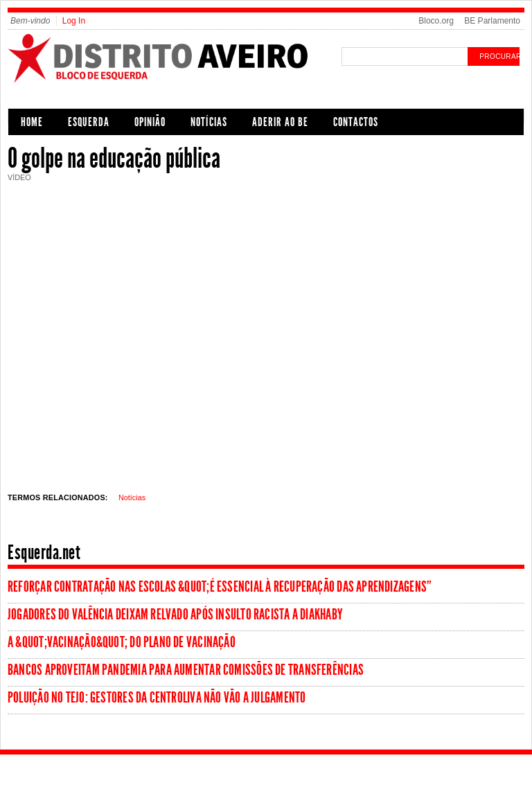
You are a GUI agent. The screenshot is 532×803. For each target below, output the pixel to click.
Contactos (356, 122)
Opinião (150, 122)
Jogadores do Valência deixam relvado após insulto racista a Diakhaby (175, 615)
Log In (74, 21)
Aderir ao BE (280, 122)
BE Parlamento (492, 21)
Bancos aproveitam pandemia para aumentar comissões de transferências (186, 670)
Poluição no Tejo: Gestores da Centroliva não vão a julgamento (157, 698)
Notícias (209, 122)
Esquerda (89, 122)
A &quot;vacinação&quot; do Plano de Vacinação (122, 642)
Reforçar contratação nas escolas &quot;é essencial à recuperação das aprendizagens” (220, 587)
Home (32, 122)
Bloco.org (436, 21)
